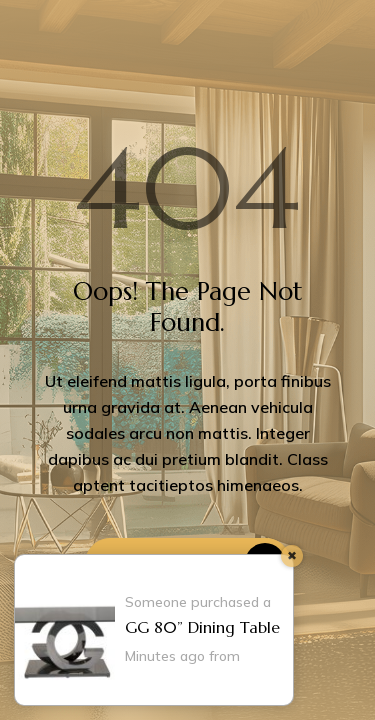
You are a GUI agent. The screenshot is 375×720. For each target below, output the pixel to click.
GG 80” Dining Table (202, 627)
